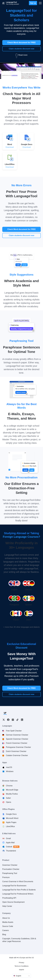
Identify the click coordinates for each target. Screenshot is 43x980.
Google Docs (11, 814)
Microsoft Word (12, 818)
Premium (6, 877)
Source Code (8, 926)
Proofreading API (9, 898)
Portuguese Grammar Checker (18, 747)
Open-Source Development (13, 902)
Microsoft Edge (12, 790)
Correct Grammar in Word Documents (18, 881)
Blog (4, 934)
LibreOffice (10, 826)
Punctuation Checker (11, 869)
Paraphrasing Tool (10, 873)
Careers (6, 930)
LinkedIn (22, 720)
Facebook (8, 720)
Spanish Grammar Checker (17, 739)
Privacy (22, 963)
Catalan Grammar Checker (17, 755)
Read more (21, 55)
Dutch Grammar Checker (16, 751)
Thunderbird (11, 851)
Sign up (33, 3)
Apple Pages (11, 822)
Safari (8, 798)
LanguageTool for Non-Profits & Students (19, 890)
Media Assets (8, 922)
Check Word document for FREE (21, 43)
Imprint (21, 970)
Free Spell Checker (14, 731)
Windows (10, 771)
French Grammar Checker (17, 743)
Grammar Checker (10, 865)
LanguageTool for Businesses (14, 886)
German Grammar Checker (17, 735)
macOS (9, 767)
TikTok (17, 720)
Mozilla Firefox (12, 794)
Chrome (9, 786)
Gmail (8, 838)
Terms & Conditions (21, 966)
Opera (8, 802)
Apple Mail (10, 843)
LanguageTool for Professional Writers (18, 894)
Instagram (13, 720)
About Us (6, 918)
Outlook (13, 847)
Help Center (7, 906)
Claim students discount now (21, 49)
